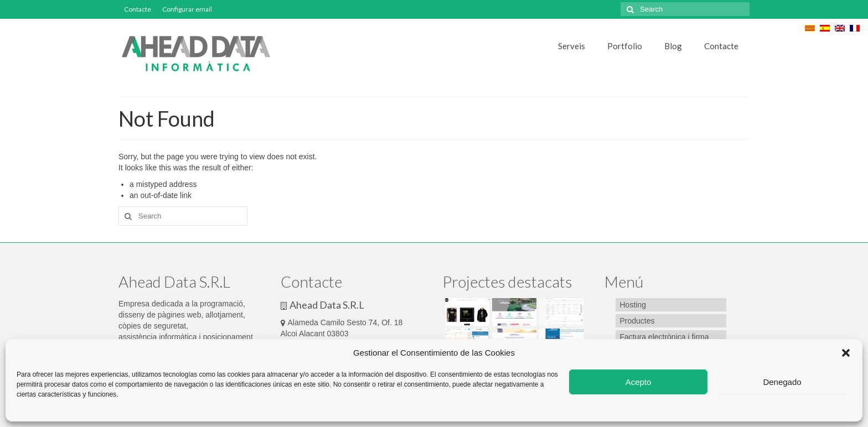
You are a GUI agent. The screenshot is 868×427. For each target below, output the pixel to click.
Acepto (639, 382)
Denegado (782, 382)
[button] (846, 353)
